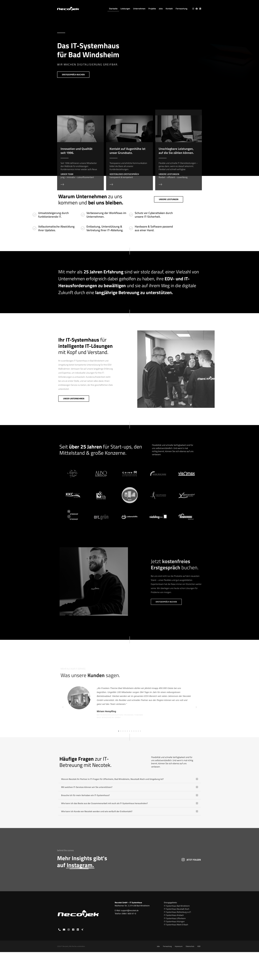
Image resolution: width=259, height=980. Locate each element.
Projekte (152, 9)
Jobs (161, 9)
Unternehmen (139, 9)
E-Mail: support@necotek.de (127, 910)
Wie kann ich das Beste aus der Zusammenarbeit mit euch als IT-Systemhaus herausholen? (104, 803)
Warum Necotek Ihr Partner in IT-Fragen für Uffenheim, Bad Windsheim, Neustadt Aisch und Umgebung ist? (112, 779)
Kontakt (169, 9)
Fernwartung (181, 9)
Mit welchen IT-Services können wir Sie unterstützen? (87, 787)
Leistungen (125, 9)
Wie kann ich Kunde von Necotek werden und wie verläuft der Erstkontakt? (97, 811)
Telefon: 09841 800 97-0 (125, 914)
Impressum (179, 946)
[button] (130, 779)
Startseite (113, 9)
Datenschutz (190, 946)
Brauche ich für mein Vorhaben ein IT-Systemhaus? (85, 795)
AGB (199, 946)
